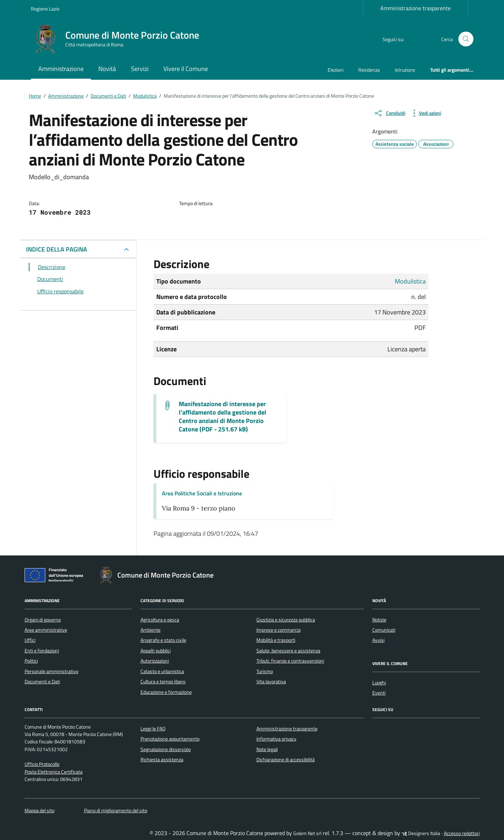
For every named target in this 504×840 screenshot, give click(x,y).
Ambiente (150, 630)
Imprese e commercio (279, 630)
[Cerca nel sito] (466, 39)
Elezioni (336, 70)
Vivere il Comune (186, 69)
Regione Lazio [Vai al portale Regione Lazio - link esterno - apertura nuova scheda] (45, 9)
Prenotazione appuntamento (170, 739)
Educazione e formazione (166, 692)
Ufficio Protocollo (42, 764)
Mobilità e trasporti (276, 640)
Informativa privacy (276, 739)
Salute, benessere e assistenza (288, 651)
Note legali (267, 749)
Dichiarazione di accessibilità (286, 760)
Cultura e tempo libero (163, 682)
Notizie (379, 620)
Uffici (30, 640)
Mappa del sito (40, 810)
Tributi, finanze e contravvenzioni (290, 661)
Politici (31, 661)
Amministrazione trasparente (415, 8)
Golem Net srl (307, 833)
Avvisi (378, 640)
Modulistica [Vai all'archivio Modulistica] (410, 281)
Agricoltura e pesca (160, 620)
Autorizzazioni (155, 661)
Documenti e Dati (42, 682)
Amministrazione (61, 69)
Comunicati (384, 630)
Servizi (140, 69)
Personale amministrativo (51, 671)
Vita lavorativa (271, 682)
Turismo (265, 671)
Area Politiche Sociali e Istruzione (202, 493)
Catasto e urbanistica (162, 671)
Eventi (379, 693)
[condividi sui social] (390, 113)
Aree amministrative (46, 630)
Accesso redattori (462, 833)
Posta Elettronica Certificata (54, 772)
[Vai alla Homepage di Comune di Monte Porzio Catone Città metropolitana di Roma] (119, 39)
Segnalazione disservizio (166, 749)
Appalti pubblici (156, 651)
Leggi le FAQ (153, 729)
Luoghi (379, 683)
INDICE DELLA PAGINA (57, 249)
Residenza (369, 70)
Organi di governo (43, 620)
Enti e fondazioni (42, 651)
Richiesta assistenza (162, 760)
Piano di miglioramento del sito (116, 810)
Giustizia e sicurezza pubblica (286, 620)
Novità (107, 69)
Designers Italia (421, 833)
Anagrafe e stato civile (163, 640)
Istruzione (405, 70)
